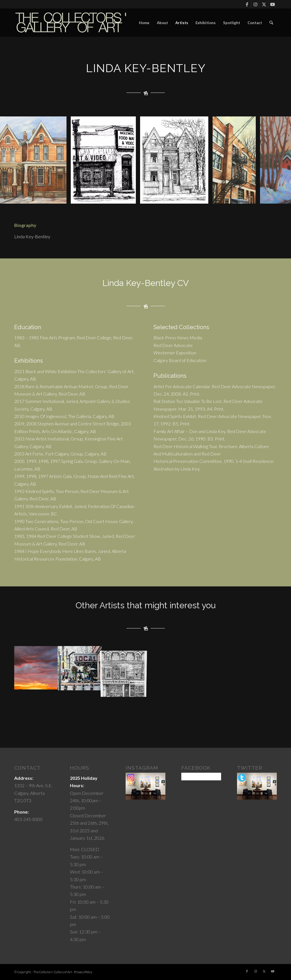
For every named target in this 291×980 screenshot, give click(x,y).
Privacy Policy (83, 972)
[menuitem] (144, 23)
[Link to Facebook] (247, 4)
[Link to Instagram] (255, 4)
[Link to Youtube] (273, 4)
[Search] (271, 23)
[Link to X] (264, 4)
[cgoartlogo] (71, 23)
